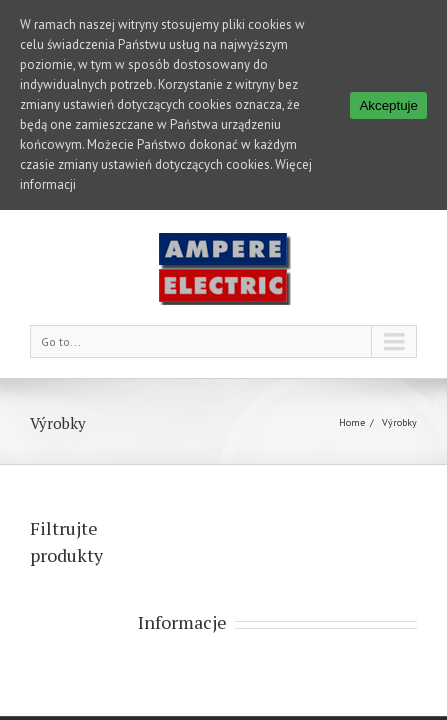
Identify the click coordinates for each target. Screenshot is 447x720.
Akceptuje (388, 105)
